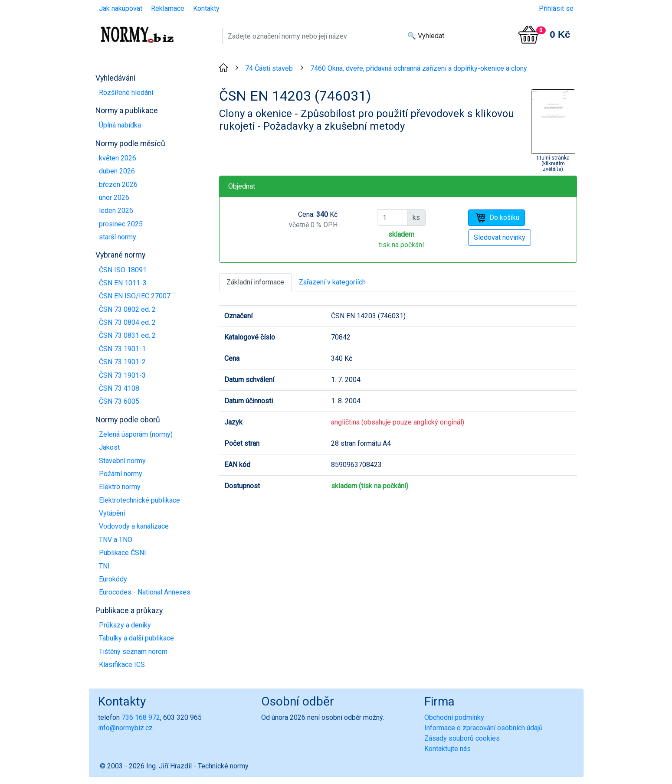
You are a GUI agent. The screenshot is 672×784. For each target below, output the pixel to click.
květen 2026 (118, 158)
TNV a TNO (116, 540)
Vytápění (112, 513)
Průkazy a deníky (125, 625)
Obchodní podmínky (454, 717)
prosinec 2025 (121, 224)
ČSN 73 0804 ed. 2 (127, 322)
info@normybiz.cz (125, 728)
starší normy (118, 237)
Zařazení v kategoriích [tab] (332, 282)
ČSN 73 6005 (119, 401)
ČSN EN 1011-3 (123, 283)
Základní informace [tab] (255, 282)
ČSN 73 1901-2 (122, 362)
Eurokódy (113, 579)
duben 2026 (117, 171)
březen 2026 (118, 185)
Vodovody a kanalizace (134, 526)
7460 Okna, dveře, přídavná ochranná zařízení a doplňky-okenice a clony (419, 68)
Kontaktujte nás (447, 749)
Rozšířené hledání (126, 93)
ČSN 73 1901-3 (122, 375)
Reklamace (168, 8)
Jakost (109, 447)
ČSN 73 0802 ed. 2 (127, 309)
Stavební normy (122, 461)
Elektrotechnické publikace (139, 500)
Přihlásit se (556, 8)
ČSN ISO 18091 (123, 270)
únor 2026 (114, 198)
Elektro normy (120, 487)
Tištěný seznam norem (133, 652)
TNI (104, 566)
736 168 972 (141, 717)
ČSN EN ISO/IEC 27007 (135, 296)
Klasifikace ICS (122, 665)
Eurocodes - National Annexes (145, 592)
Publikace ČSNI (123, 553)
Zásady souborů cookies (462, 738)
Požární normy (121, 474)
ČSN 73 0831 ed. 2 (127, 335)
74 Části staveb (269, 68)
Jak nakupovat (121, 8)
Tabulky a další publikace (136, 638)
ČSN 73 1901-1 (122, 349)
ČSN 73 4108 (119, 388)
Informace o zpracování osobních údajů (484, 728)
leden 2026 (116, 211)
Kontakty (206, 8)
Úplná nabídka (120, 125)
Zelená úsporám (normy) (136, 434)
